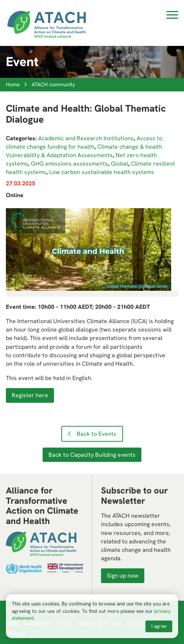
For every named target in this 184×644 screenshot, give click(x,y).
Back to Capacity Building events (92, 455)
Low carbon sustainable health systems (102, 172)
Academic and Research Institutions (86, 138)
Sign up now (123, 576)
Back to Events (97, 434)
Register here (30, 395)
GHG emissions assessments (69, 164)
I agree (159, 626)
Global (120, 164)
